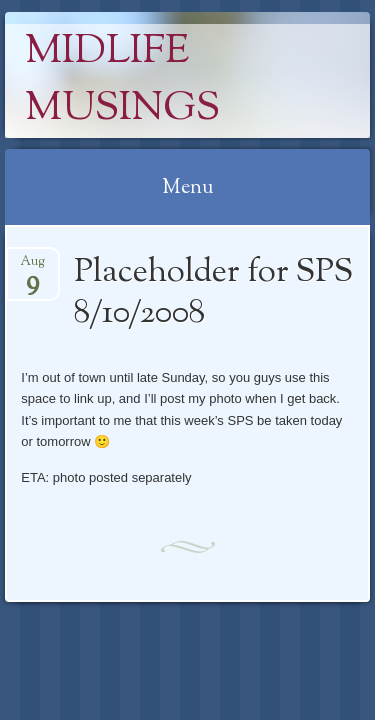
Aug (32, 267)
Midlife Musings (122, 81)
